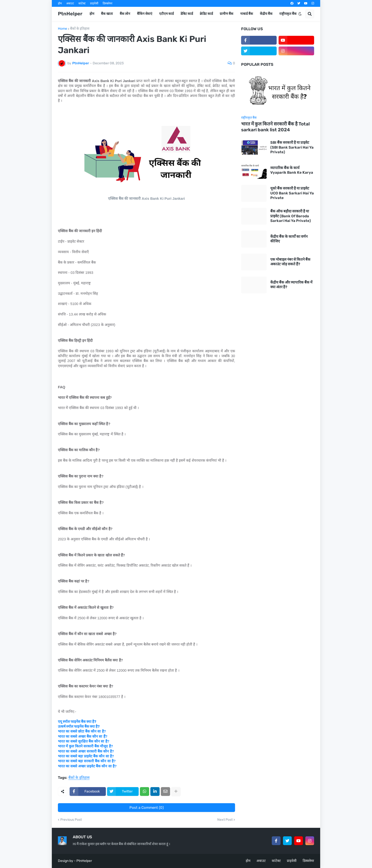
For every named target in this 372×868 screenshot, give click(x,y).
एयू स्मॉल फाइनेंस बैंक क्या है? (77, 722)
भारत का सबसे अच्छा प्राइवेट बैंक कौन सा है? (87, 766)
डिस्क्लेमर (108, 3)
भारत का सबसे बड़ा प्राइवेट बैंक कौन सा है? (86, 756)
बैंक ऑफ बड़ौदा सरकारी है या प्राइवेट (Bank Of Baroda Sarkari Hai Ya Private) (291, 216)
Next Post (225, 820)
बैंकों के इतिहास (80, 29)
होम (60, 3)
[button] (300, 14)
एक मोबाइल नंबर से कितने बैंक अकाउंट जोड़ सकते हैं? (290, 262)
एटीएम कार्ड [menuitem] (166, 14)
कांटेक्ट (82, 3)
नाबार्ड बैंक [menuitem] (247, 14)
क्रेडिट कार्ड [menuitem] (206, 14)
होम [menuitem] (92, 14)
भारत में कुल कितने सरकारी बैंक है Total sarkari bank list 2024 (275, 127)
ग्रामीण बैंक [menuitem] (227, 14)
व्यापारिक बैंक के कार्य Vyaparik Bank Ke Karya (292, 170)
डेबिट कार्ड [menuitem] (187, 14)
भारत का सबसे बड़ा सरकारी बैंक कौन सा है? (87, 761)
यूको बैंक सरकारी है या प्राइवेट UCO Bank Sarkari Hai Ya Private (292, 193)
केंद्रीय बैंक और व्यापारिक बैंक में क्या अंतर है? (291, 285)
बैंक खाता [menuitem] (107, 14)
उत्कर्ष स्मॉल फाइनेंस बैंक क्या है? (79, 726)
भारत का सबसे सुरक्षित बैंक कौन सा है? (84, 741)
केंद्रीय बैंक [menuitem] (266, 14)
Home (63, 29)
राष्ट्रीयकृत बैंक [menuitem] (288, 14)
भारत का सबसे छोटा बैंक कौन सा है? (82, 731)
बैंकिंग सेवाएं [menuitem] (145, 14)
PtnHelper (70, 14)
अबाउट (70, 3)
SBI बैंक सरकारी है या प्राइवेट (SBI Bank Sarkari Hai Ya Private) (292, 147)
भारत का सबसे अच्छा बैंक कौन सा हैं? (83, 736)
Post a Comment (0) (147, 808)
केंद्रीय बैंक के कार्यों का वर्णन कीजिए (289, 239)
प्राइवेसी (94, 3)
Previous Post (71, 820)
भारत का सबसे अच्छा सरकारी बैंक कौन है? (86, 751)
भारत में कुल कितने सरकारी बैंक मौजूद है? (85, 746)
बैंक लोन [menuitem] (125, 14)
